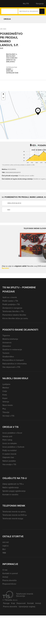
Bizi (4, 549)
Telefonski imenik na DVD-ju (15, 515)
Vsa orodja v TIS (9, 464)
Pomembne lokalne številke (14, 315)
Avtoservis (7, 343)
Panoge (6, 603)
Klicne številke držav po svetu (15, 318)
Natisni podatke (9, 461)
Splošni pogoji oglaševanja (14, 491)
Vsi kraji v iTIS (8, 416)
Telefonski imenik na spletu (14, 512)
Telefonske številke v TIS (13, 311)
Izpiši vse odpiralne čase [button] (12, 72)
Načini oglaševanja (10, 487)
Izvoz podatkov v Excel (12, 433)
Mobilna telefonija (10, 339)
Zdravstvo (7, 346)
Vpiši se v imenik (10, 297)
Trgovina (6, 335)
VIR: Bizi (3, 29)
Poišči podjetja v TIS (11, 304)
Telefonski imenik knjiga (13, 519)
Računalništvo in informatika (15, 364)
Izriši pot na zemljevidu (11, 61)
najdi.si (5, 546)
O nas (5, 570)
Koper (5, 398)
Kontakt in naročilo (10, 495)
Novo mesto (8, 405)
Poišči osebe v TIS (10, 301)
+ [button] (3, 94)
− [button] (3, 98)
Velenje (6, 402)
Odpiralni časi (8, 457)
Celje (5, 391)
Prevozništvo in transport (13, 360)
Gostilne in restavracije (12, 349)
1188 (4, 553)
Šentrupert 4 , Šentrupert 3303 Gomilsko (12, 56)
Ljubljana (6, 384)
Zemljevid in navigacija (12, 308)
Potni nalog (7, 440)
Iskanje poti (7, 436)
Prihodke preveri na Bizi (26, 176)
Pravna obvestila (9, 580)
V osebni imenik (9, 454)
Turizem (6, 353)
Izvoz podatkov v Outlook (13, 447)
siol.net (6, 542)
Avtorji (5, 577)
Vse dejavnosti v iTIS (11, 367)
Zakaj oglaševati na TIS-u (13, 484)
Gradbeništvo (8, 357)
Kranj (5, 395)
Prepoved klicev (9, 584)
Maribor (6, 388)
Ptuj (4, 409)
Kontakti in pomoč (10, 573)
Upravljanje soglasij (27, 607)
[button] (7, 4)
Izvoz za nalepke (10, 443)
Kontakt (30, 603)
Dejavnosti (21, 603)
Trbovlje (6, 412)
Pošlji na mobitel (10, 450)
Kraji (13, 603)
